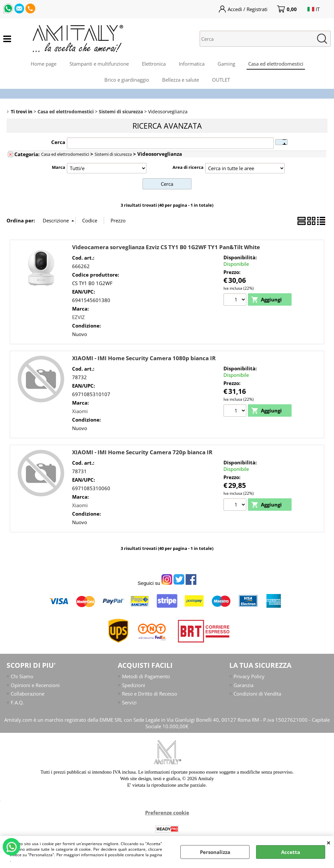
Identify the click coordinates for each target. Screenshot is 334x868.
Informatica (192, 64)
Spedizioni (134, 685)
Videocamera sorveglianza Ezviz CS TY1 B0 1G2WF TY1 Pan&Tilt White (166, 247)
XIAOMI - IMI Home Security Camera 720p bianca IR (142, 452)
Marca (59, 167)
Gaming (226, 64)
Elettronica (154, 64)
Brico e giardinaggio (127, 80)
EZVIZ (78, 317)
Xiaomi (80, 411)
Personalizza (215, 852)
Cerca (58, 142)
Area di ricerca (188, 167)
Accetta (291, 852)
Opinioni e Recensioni (35, 685)
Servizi (129, 702)
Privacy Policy (249, 676)
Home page (44, 64)
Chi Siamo (22, 676)
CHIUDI (329, 843)
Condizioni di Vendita (257, 694)
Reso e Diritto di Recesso (150, 694)
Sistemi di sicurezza (113, 154)
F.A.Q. (17, 702)
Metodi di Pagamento (146, 676)
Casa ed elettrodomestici (276, 64)
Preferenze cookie (167, 812)
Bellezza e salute (181, 80)
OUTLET (221, 80)
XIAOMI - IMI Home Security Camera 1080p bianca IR (144, 358)
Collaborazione (28, 694)
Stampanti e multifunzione (99, 64)
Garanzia (243, 685)
